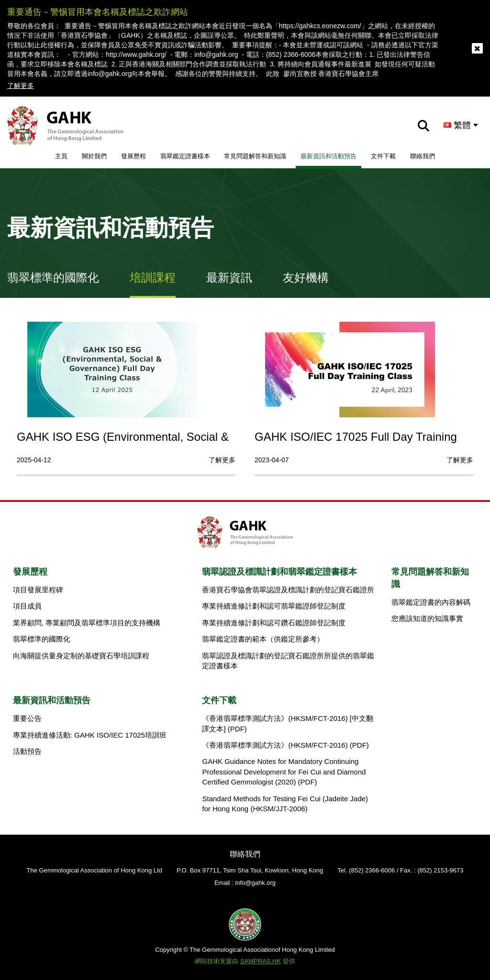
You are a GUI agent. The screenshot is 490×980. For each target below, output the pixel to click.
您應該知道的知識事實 (427, 618)
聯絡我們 (423, 156)
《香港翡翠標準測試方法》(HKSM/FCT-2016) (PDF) (285, 745)
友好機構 (306, 278)
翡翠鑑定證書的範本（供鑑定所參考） (263, 639)
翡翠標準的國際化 (53, 278)
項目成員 (27, 606)
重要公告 (27, 718)
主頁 (61, 156)
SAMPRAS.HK (261, 961)
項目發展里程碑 (38, 590)
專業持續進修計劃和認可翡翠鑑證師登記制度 (274, 606)
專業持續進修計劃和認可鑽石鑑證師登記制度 (274, 623)
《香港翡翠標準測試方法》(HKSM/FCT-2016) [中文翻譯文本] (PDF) (288, 723)
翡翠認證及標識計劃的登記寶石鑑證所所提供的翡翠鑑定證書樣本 (288, 661)
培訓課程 (153, 278)
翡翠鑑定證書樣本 (185, 156)
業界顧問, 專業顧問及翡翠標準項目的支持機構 (87, 623)
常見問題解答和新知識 (255, 156)
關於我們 (94, 156)
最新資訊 (229, 278)
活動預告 (27, 751)
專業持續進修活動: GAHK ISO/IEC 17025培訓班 (90, 735)
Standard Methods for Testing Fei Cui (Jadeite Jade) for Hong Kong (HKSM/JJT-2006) (285, 804)
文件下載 (383, 156)
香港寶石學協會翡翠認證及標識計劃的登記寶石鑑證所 (288, 590)
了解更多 (21, 86)
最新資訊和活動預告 (329, 156)
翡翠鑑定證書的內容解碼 (431, 602)
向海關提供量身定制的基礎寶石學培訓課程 (81, 656)
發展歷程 (134, 156)
